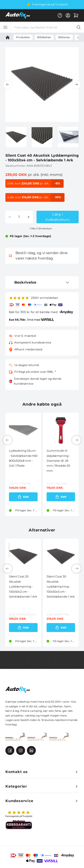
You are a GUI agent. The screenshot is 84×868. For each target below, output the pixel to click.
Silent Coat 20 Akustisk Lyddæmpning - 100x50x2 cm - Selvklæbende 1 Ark (23, 587)
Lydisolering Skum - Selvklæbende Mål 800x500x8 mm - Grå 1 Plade (23, 458)
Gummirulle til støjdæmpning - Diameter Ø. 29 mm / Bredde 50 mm (58, 461)
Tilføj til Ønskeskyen (41, 229)
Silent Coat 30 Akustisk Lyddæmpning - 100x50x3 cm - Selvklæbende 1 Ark (61, 587)
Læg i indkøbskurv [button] (58, 217)
